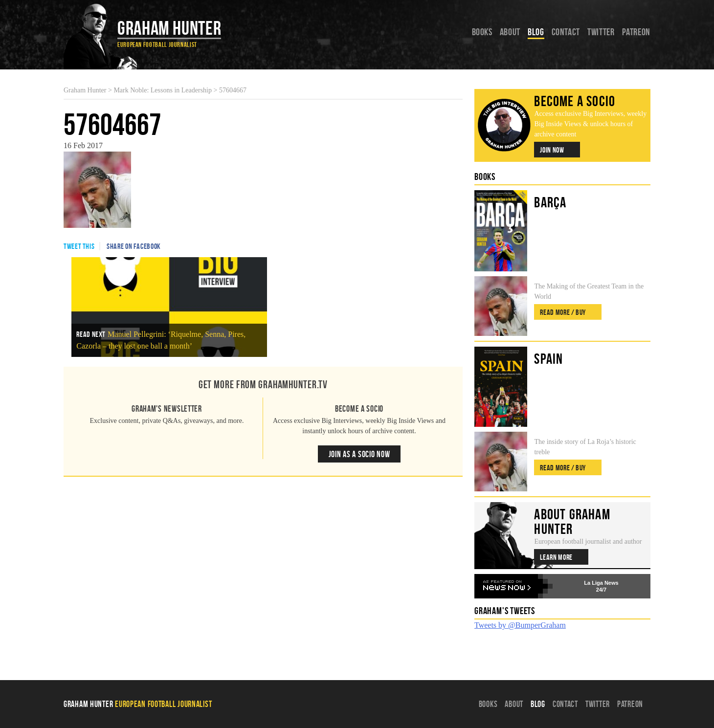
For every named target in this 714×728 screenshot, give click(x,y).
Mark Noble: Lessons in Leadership (163, 90)
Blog (536, 32)
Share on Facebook (134, 246)
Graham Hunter (169, 28)
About (510, 32)
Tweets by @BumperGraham (520, 625)
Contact (566, 32)
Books (482, 32)
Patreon (636, 32)
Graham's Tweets (505, 611)
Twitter (601, 32)
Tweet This (79, 246)
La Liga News (601, 583)
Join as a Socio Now (359, 454)
